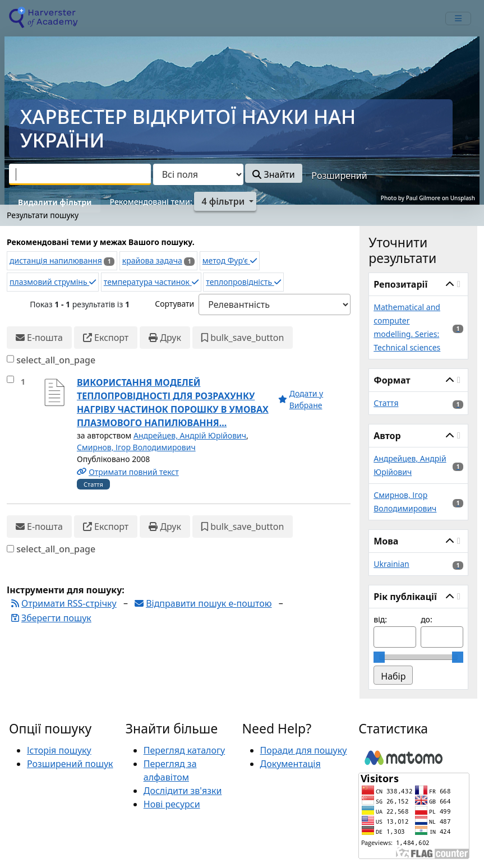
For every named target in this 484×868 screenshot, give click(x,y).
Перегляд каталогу (184, 750)
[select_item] (10, 379)
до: (427, 619)
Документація (291, 764)
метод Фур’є (230, 260)
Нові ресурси (172, 804)
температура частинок (151, 282)
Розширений (339, 176)
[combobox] (80, 174)
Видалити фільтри (55, 202)
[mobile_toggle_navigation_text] (458, 19)
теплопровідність (243, 282)
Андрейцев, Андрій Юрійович (190, 435)
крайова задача (152, 260)
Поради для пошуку (304, 750)
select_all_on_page (56, 360)
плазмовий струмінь (53, 282)
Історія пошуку (59, 750)
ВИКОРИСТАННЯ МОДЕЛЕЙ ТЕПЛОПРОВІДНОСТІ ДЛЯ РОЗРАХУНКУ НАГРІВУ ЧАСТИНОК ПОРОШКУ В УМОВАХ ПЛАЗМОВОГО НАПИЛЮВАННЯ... (173, 403)
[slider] (379, 657)
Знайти (273, 174)
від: (380, 619)
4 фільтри (223, 201)
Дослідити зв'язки (183, 791)
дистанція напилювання (56, 260)
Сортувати (174, 304)
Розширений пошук (70, 764)
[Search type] (198, 174)
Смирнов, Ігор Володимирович (136, 447)
